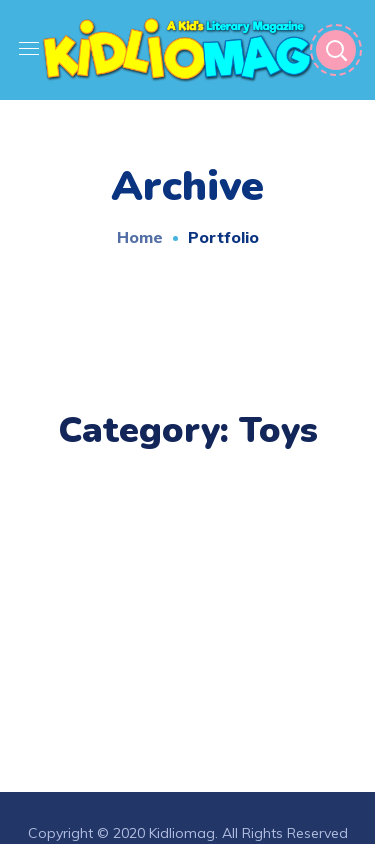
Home (140, 237)
